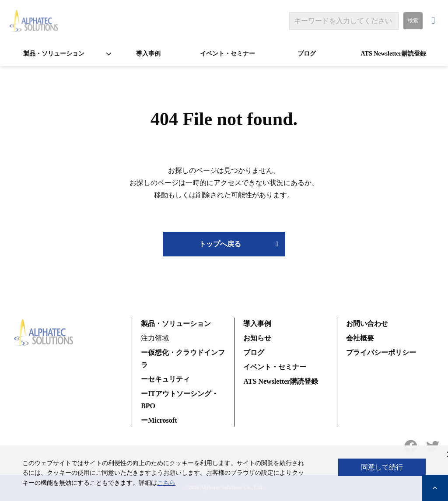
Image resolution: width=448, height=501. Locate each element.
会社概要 (360, 338)
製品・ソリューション (54, 54)
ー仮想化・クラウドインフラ (183, 359)
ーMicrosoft (159, 420)
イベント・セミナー (227, 54)
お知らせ (257, 338)
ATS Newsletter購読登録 (393, 54)
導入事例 (148, 54)
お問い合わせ (434, 21)
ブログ (307, 54)
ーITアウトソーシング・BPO (180, 400)
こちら (166, 483)
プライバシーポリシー (381, 352)
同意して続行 (382, 467)
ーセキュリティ (165, 379)
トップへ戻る (220, 244)
